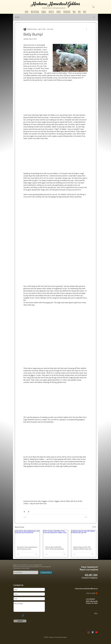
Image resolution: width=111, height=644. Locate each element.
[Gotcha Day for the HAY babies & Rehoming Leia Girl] (84, 537)
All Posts (17, 17)
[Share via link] (28, 512)
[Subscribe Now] (46, 572)
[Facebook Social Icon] (92, 632)
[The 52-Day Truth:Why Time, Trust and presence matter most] (56, 537)
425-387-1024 (91, 575)
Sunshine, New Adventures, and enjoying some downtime (27, 548)
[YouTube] (96, 632)
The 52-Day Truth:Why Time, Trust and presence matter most (54, 548)
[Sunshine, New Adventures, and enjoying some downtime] (27, 537)
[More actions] (87, 29)
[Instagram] (89, 632)
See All (94, 527)
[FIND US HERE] (92, 593)
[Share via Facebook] (24, 512)
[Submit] (20, 621)
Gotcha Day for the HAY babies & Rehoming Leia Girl (82, 548)
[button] (94, 7)
